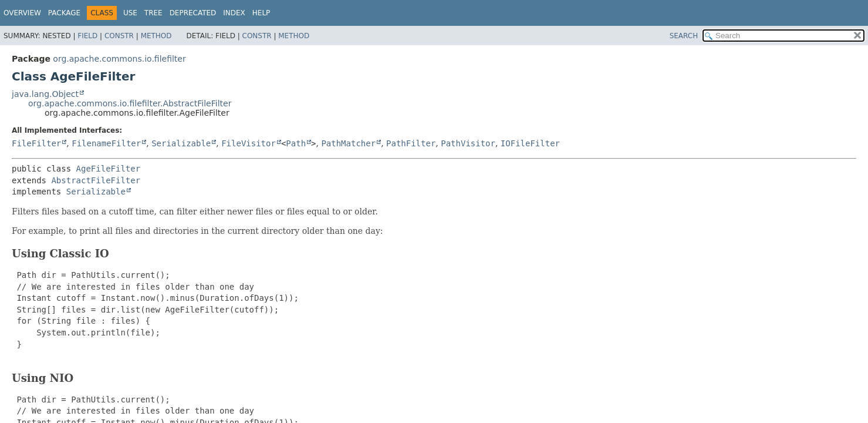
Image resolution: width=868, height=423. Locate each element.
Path (296, 143)
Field (87, 36)
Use (130, 13)
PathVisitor (468, 143)
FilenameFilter (106, 143)
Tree (153, 13)
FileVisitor (249, 143)
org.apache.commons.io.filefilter (119, 59)
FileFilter (36, 143)
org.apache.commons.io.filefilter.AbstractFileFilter (130, 103)
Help (261, 13)
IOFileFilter (530, 143)
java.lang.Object (45, 94)
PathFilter (411, 143)
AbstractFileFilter (96, 180)
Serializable (181, 143)
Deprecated (193, 13)
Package (64, 13)
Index (234, 13)
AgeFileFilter (109, 169)
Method (156, 36)
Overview (22, 13)
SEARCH (684, 36)
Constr (119, 36)
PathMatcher (348, 143)
